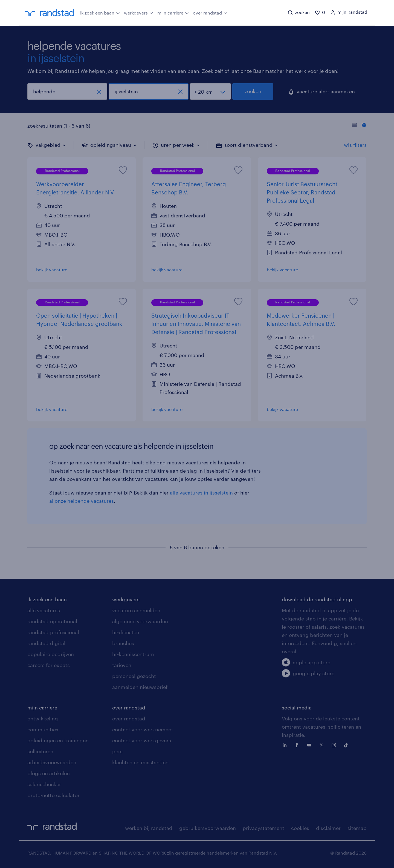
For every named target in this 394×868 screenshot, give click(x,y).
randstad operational (52, 621)
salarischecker (44, 784)
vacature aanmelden (136, 610)
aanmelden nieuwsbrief (140, 687)
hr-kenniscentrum (133, 654)
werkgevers (139, 12)
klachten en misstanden (140, 762)
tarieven (122, 665)
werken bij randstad (149, 828)
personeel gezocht (134, 676)
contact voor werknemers (142, 729)
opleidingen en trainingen (58, 740)
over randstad (210, 12)
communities (43, 729)
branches (123, 643)
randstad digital (46, 643)
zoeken (253, 91)
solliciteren (40, 751)
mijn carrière (173, 12)
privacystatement (263, 828)
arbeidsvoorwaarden (52, 762)
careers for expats (49, 665)
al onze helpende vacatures (82, 501)
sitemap (357, 828)
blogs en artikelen (49, 773)
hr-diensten (126, 632)
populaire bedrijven (51, 654)
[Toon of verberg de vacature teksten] (359, 126)
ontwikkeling (43, 718)
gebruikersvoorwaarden (208, 828)
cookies (300, 828)
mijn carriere (42, 708)
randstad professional (53, 632)
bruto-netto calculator (53, 795)
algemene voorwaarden (140, 621)
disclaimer (328, 828)
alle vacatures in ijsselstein (201, 493)
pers (117, 751)
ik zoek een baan (100, 12)
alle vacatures (44, 610)
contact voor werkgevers (142, 740)
